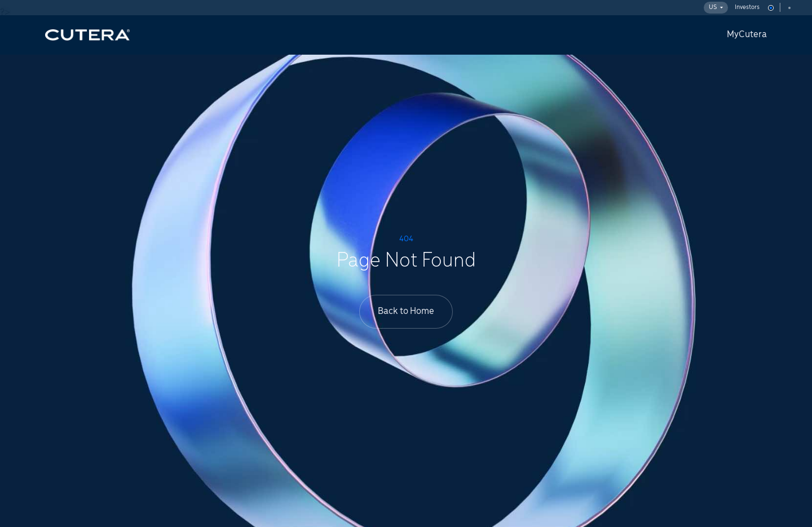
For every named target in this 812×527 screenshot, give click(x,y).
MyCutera (747, 35)
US (716, 7)
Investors (747, 7)
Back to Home (406, 311)
